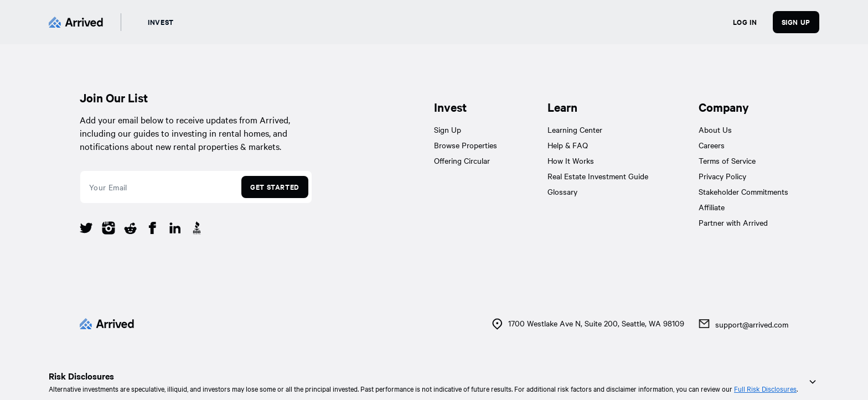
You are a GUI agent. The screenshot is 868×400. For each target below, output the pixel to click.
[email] (159, 187)
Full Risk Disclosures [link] (765, 388)
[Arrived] (76, 22)
